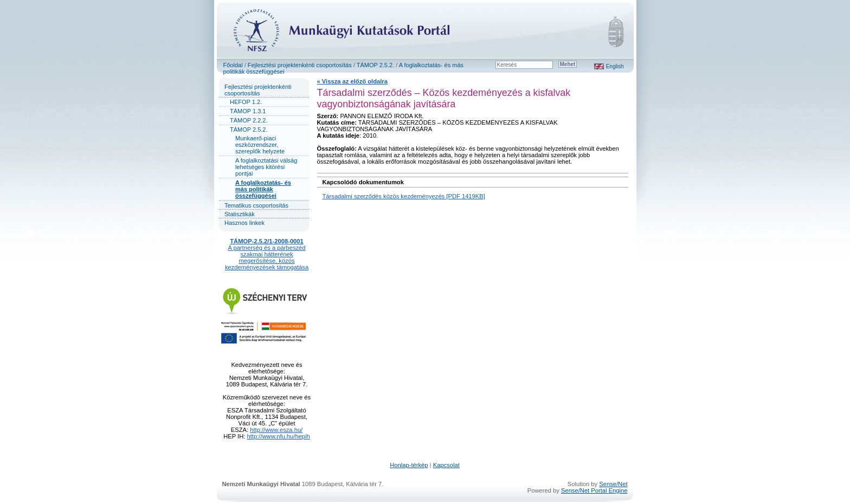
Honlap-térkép (409, 465)
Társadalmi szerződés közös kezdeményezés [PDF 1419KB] (404, 196)
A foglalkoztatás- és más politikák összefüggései (263, 189)
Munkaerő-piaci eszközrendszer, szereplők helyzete (260, 145)
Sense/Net (613, 484)
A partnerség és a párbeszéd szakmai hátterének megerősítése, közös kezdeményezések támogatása (267, 257)
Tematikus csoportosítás (256, 205)
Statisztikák (240, 214)
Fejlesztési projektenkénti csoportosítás (300, 65)
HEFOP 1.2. (246, 102)
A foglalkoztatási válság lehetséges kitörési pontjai (266, 167)
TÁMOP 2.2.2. (249, 120)
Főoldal (233, 65)
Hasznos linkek (244, 223)
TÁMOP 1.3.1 (248, 111)
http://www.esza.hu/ (276, 430)
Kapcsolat (446, 465)
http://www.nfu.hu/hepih (279, 436)
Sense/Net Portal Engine (594, 490)
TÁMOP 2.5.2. (376, 65)
